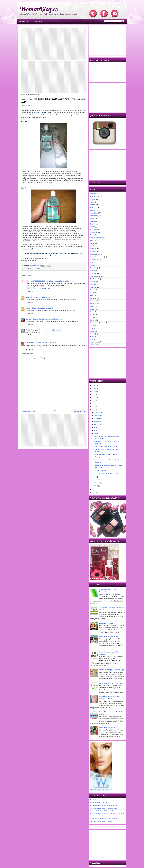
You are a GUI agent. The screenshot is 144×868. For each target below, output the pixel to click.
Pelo (92, 295)
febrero (97, 483)
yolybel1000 (30, 343)
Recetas (93, 301)
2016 (94, 401)
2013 (94, 410)
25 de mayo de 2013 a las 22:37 (43, 308)
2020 (94, 389)
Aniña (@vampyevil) (33, 330)
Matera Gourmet (96, 276)
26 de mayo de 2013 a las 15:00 (51, 330)
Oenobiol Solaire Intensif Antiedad (101, 821)
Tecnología (94, 326)
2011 (94, 492)
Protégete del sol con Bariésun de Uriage (104, 805)
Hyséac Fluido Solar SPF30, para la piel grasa (105, 811)
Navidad (93, 284)
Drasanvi (93, 224)
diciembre (97, 412)
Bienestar (93, 208)
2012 (94, 489)
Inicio (55, 410)
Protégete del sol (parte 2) (99, 803)
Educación (94, 229)
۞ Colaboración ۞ (38, 21)
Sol (91, 317)
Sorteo (92, 320)
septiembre (98, 421)
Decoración (94, 216)
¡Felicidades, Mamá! (100, 470)
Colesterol (94, 210)
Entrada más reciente (28, 411)
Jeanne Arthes (95, 254)
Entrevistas (94, 232)
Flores (92, 235)
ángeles (29, 308)
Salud (92, 312)
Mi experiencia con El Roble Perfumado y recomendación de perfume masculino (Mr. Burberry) (110, 592)
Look (92, 262)
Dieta (92, 218)
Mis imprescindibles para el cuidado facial (104, 808)
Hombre (93, 246)
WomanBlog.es (39, 9)
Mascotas (93, 273)
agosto (96, 424)
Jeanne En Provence (97, 257)
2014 (94, 407)
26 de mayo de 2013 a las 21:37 (45, 343)
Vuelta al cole (95, 342)
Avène (92, 202)
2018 (94, 395)
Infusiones (94, 249)
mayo (96, 433)
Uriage (92, 331)
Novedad (93, 287)
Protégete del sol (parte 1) (99, 800)
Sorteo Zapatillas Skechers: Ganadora (106, 447)
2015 (94, 404)
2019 (94, 392)
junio (96, 430)
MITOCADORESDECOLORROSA (37, 281)
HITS (92, 240)
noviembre (98, 415)
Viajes (92, 336)
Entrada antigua (80, 411)
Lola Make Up (95, 260)
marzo (96, 480)
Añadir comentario (28, 354)
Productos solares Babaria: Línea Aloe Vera (104, 819)
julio (96, 427)
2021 (94, 386)
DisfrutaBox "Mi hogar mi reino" (109, 636)
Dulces (92, 227)
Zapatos (93, 345)
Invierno (93, 251)
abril (96, 477)
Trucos (92, 328)
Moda (92, 282)
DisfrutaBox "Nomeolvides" (108, 728)
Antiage (93, 199)
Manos (92, 265)
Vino (92, 339)
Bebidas (93, 205)
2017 (94, 398)
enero (96, 486)
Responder (30, 291)
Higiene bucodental (96, 238)
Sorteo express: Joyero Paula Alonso (111, 683)
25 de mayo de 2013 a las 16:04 (41, 297)
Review (38, 268)
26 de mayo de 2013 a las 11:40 (53, 319)
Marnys (93, 271)
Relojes (93, 306)
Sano (92, 315)
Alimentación (94, 197)
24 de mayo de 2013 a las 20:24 (60, 281)
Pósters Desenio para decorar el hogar (112, 670)
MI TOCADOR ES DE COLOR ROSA (38, 289)
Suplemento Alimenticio (98, 323)
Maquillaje (94, 268)
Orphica (93, 290)
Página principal (24, 21)
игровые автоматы (35, 1)
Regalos (93, 304)
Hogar (92, 243)
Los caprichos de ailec (34, 319)
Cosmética (32, 268)
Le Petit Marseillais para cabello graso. (106, 473)
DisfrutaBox (94, 221)
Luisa (28, 297)
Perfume (93, 298)
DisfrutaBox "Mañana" (106, 623)
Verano (93, 334)
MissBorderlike (95, 279)
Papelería (93, 293)
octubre (97, 418)
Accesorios (94, 194)
